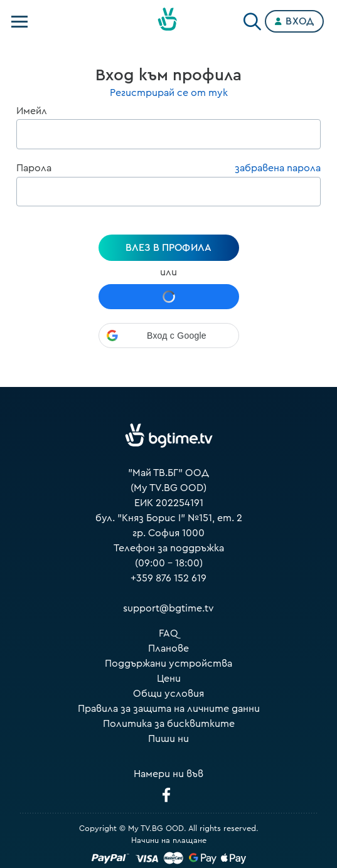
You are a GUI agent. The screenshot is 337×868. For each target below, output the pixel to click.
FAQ (168, 633)
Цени (169, 679)
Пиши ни (168, 739)
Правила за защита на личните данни (169, 709)
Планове (168, 648)
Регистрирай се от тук (169, 93)
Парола (34, 168)
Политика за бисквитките (169, 724)
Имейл (32, 111)
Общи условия (168, 694)
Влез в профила (168, 248)
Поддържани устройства (168, 664)
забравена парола (278, 168)
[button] (169, 336)
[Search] (252, 19)
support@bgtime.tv (168, 608)
